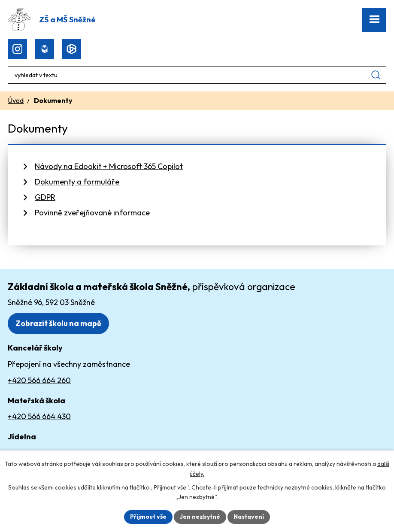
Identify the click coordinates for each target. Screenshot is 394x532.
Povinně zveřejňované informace (92, 213)
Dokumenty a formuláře (77, 182)
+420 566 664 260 (39, 380)
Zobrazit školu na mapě (58, 323)
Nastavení (249, 517)
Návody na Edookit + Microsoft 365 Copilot (109, 166)
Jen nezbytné (200, 517)
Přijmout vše (148, 517)
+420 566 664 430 (39, 416)
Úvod (16, 100)
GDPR (45, 197)
